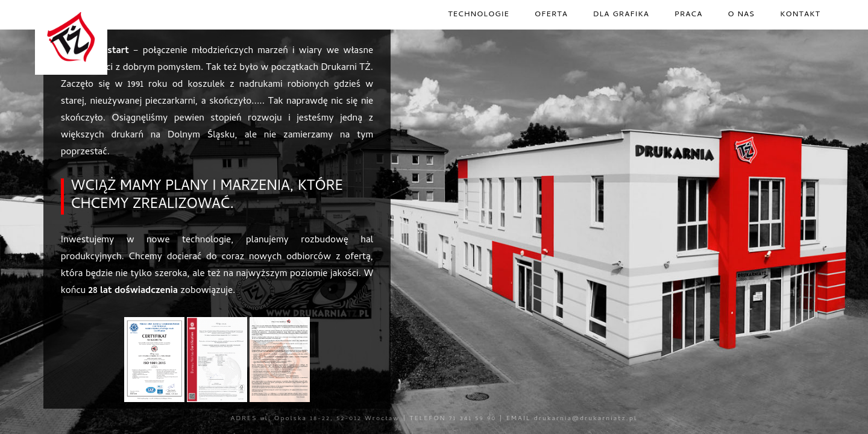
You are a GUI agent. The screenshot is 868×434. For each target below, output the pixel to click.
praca (688, 15)
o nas (742, 15)
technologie (479, 15)
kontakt (800, 15)
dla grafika (621, 15)
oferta (551, 15)
